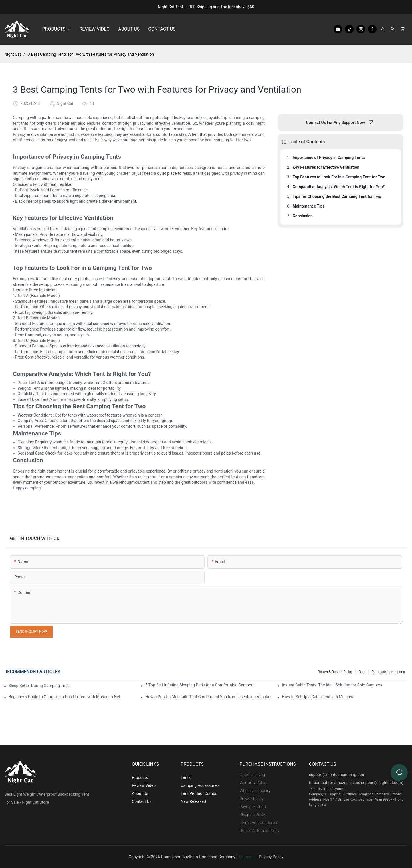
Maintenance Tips (309, 206)
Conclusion (303, 216)
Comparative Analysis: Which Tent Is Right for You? (339, 187)
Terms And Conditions (259, 823)
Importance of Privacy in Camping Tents (329, 158)
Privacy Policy (252, 799)
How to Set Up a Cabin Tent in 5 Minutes (317, 697)
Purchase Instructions (388, 672)
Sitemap (247, 857)
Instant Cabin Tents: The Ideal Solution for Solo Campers (332, 685)
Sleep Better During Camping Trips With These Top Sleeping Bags (39, 686)
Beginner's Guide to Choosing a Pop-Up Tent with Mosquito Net (64, 697)
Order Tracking (252, 775)
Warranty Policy (253, 783)
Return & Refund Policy (335, 672)
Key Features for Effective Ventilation (326, 167)
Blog (362, 672)
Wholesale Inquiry (255, 791)
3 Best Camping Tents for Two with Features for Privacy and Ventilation (91, 54)
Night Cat (13, 54)
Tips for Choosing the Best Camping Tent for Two (337, 196)
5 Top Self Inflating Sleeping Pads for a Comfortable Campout (200, 685)
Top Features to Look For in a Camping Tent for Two (339, 177)
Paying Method (253, 807)
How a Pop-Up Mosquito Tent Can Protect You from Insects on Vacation (208, 697)
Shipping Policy (253, 815)
